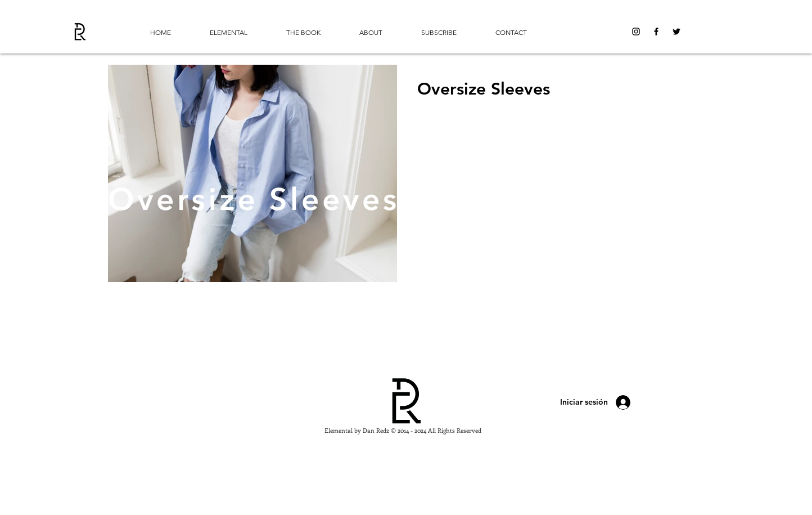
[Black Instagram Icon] (636, 32)
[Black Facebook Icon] (656, 32)
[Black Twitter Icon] (676, 32)
